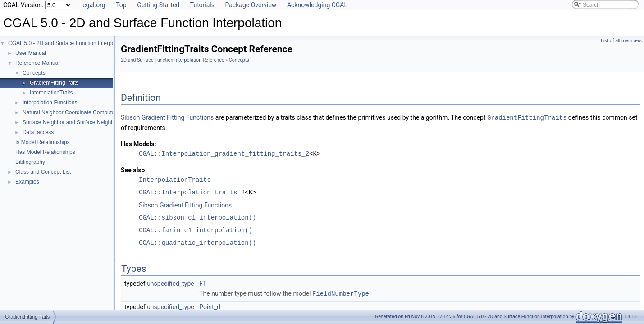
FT (203, 283)
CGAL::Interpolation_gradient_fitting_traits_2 (224, 153)
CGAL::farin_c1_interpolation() (196, 230)
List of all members (621, 41)
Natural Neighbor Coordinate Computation (73, 112)
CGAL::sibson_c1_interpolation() (197, 217)
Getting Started (158, 5)
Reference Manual (37, 63)
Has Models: (139, 144)
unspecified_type (171, 283)
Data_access (38, 132)
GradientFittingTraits (54, 83)
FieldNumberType (341, 293)
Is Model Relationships (43, 142)
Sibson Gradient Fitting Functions (167, 117)
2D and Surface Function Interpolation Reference (172, 60)
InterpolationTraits (51, 93)
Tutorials (202, 5)
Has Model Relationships (45, 152)
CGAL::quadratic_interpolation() (197, 242)
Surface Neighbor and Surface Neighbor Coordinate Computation (101, 122)
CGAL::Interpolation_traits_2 (192, 192)
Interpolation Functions (50, 103)
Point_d (210, 306)
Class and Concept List (43, 172)
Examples (27, 182)
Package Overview (251, 5)
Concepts (34, 73)
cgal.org (94, 5)
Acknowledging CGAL (317, 5)
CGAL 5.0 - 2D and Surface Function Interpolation (68, 43)
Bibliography (30, 162)
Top (121, 5)
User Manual (31, 53)
